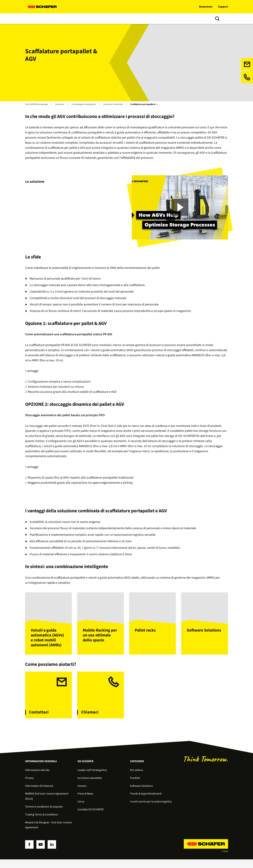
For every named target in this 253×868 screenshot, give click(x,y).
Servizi (80, 19)
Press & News (85, 802)
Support (223, 7)
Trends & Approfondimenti (106, 19)
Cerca (81, 810)
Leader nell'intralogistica (92, 779)
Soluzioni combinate (113, 104)
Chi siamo (133, 19)
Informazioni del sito (37, 779)
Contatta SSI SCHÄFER (158, 19)
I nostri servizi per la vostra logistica (151, 810)
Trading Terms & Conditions (42, 823)
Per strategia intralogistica (84, 104)
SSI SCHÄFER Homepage (37, 104)
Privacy (29, 787)
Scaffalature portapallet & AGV (145, 104)
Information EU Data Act (39, 795)
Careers (82, 795)
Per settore (137, 779)
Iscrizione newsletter (90, 787)
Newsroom (206, 7)
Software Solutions (141, 795)
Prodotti (48, 19)
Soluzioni (32, 19)
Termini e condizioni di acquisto (44, 815)
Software (65, 19)
